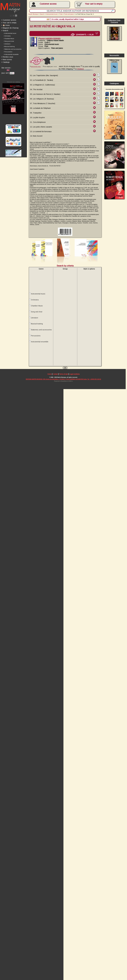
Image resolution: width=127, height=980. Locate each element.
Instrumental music (52, 14)
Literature (35, 321)
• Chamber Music (9, 39)
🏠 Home (6, 26)
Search (5, 31)
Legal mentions (75, 378)
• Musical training (9, 47)
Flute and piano (70, 14)
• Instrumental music (10, 34)
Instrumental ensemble (40, 345)
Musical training (37, 327)
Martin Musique (34, 14)
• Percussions (8, 52)
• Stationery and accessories (13, 50)
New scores (7, 60)
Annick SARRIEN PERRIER (50, 39)
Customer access (49, 4)
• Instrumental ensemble (11, 55)
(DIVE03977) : (84, 35)
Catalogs (5, 63)
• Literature (7, 44)
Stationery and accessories (42, 333)
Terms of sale (64, 378)
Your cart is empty (9, 23)
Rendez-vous (7, 57)
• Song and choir (9, 42)
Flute (62, 14)
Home (50, 378)
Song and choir (37, 315)
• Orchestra (7, 36)
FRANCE (81, 69)
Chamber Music (37, 309)
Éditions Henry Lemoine (116, 67)
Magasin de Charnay (10, 28)
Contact (56, 378)
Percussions (36, 339)
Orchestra (35, 303)
